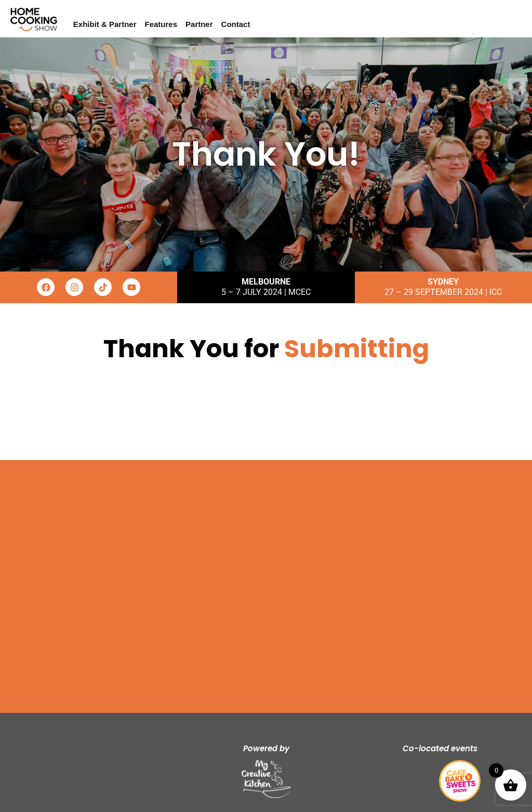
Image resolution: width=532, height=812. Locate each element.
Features (161, 24)
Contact (236, 24)
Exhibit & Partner (105, 24)
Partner (199, 24)
